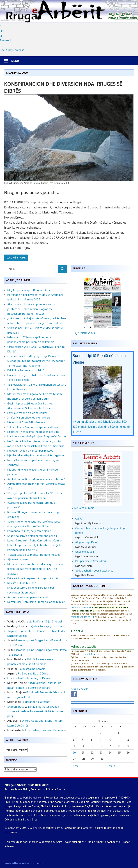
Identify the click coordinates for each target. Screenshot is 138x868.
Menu (15, 61)
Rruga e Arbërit (80, 689)
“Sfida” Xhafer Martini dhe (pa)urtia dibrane (33, 427)
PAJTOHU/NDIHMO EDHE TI (83, 617)
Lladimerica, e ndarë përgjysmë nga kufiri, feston (37, 436)
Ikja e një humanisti (19, 559)
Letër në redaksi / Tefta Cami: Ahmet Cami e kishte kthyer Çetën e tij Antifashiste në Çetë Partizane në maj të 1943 (34, 545)
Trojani (11, 631)
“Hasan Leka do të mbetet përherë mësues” (34, 555)
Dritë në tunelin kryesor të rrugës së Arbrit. (34, 578)
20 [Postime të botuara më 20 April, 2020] (74, 753)
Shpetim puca (16, 707)
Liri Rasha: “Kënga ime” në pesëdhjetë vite (33, 432)
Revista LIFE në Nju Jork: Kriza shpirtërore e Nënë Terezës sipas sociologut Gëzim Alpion (31, 588)
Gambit (40, 863)
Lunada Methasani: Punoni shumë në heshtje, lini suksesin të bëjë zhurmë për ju (35, 711)
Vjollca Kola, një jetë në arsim (46, 621)
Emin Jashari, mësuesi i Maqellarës (46, 730)
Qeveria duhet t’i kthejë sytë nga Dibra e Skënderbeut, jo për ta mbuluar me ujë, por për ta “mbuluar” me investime (36, 361)
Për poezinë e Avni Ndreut (91, 561)
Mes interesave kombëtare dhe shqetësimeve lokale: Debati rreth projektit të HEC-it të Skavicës (36, 569)
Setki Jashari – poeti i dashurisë (94, 571)
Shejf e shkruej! (85, 552)
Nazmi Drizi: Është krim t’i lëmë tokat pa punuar (36, 602)
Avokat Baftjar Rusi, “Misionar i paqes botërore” (36, 479)
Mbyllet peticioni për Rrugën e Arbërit (30, 290)
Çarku (79, 519)
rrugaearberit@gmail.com (81, 608)
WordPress (25, 863)
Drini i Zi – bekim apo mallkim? (26, 370)
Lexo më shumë (16, 258)
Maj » (112, 766)
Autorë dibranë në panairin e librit (28, 597)
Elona (11, 678)
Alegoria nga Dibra (86, 542)
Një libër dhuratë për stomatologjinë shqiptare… (37, 455)
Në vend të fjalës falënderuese (26, 422)
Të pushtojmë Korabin (32, 669)
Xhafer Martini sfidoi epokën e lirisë (29, 418)
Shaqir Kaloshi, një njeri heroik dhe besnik (32, 536)
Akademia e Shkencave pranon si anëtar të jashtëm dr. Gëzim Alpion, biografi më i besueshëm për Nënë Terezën (33, 309)
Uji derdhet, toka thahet (36, 702)
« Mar (76, 766)
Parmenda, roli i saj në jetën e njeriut (29, 531)
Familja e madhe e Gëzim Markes (27, 413)
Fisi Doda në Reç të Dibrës (34, 674)
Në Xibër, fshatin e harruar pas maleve (30, 451)
